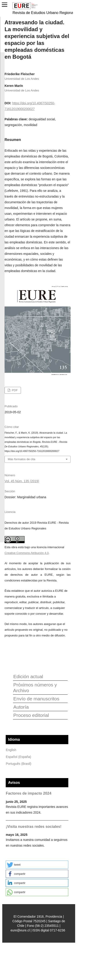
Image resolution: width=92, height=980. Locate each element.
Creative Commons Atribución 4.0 (27, 553)
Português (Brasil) (18, 764)
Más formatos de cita (22, 459)
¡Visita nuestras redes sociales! (33, 826)
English (11, 750)
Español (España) (18, 757)
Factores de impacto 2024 (28, 793)
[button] (37, 865)
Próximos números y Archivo (35, 688)
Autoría (21, 707)
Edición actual (28, 676)
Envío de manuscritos (36, 699)
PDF (14, 390)
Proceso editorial (31, 715)
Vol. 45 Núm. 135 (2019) (22, 481)
